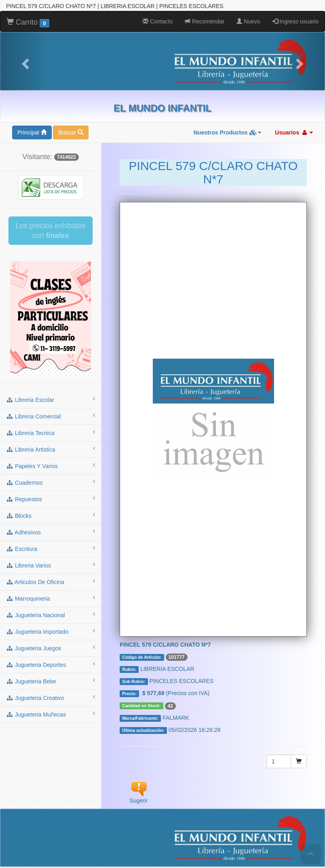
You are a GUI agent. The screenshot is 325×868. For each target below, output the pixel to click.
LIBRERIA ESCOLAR (70, 809)
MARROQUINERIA (187, 825)
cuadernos (51, 416)
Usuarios (294, 66)
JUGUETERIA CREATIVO (137, 841)
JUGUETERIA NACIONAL (249, 825)
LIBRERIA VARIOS (64, 825)
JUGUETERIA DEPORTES (212, 833)
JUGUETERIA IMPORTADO (73, 833)
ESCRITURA (262, 817)
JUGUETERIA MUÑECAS (207, 841)
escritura (51, 482)
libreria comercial (51, 350)
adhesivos (51, 466)
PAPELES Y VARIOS (70, 817)
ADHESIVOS (225, 817)
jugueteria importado (51, 565)
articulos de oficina (51, 515)
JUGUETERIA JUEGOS (144, 833)
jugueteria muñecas (51, 648)
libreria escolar (51, 333)
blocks (51, 449)
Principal (32, 66)
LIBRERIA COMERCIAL (132, 809)
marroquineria (51, 532)
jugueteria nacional (51, 549)
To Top (311, 854)
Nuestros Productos (228, 66)
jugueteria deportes (51, 598)
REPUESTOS (159, 817)
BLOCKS (193, 817)
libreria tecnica (51, 366)
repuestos (51, 433)
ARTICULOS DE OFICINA (126, 825)
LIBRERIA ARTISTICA (251, 809)
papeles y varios (51, 399)
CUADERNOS (119, 817)
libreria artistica (51, 383)
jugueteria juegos (51, 582)
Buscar (71, 66)
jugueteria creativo (51, 631)
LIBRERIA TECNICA (193, 809)
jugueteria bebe (51, 615)
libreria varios (51, 499)
